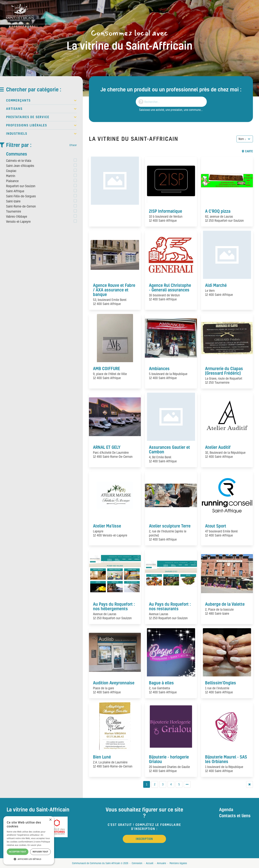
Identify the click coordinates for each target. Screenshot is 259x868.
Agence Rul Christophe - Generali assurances (170, 287)
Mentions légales (178, 863)
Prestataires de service (41, 117)
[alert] (29, 840)
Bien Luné (102, 757)
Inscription (144, 839)
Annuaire (161, 863)
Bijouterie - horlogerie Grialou (169, 759)
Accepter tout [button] (18, 852)
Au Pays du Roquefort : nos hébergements (114, 606)
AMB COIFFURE (107, 368)
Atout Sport (216, 526)
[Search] (171, 102)
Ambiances (159, 368)
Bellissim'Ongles (221, 683)
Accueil (150, 863)
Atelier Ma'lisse (107, 526)
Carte (247, 151)
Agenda (226, 809)
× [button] (50, 820)
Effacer (73, 145)
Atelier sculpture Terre (170, 526)
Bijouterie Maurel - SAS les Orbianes (226, 759)
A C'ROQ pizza (218, 211)
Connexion (137, 863)
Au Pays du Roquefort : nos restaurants (170, 606)
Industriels (41, 134)
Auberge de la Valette (225, 604)
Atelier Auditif (218, 447)
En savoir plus (34, 845)
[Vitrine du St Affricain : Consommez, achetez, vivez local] (20, 12)
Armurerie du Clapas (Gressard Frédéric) (224, 371)
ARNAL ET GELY (107, 447)
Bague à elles (161, 683)
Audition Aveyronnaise (114, 683)
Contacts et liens (235, 816)
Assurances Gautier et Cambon (169, 449)
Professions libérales (41, 125)
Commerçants (41, 101)
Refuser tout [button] (40, 852)
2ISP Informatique (166, 211)
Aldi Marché (216, 285)
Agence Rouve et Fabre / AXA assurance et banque (114, 290)
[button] (29, 859)
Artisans (41, 109)
